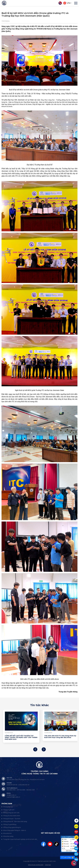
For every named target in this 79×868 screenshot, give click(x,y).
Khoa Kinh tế (7, 833)
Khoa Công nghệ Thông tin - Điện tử (15, 830)
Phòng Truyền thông (10, 824)
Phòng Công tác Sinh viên (11, 813)
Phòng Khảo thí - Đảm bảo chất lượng (15, 822)
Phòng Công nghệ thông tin (12, 827)
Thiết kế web (42, 861)
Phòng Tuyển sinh (9, 810)
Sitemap (48, 865)
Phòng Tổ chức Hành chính (12, 816)
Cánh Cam (52, 861)
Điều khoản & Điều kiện (36, 865)
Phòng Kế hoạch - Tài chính (12, 819)
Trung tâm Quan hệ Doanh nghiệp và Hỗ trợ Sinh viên (20, 839)
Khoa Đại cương (8, 836)
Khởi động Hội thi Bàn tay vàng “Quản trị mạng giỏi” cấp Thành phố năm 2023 (19, 737)
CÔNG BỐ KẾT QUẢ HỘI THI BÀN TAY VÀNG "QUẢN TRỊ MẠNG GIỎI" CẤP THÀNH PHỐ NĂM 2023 (59, 738)
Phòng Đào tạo (8, 807)
